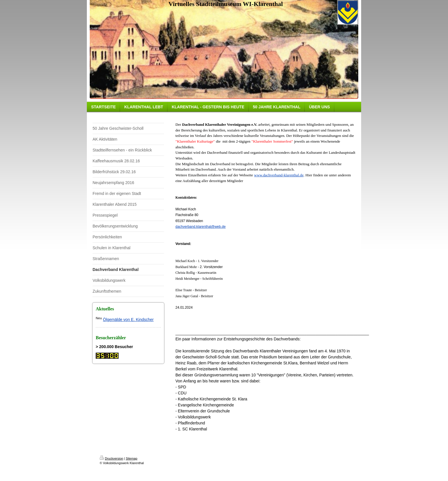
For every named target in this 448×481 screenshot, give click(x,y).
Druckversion (111, 458)
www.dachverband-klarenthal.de (279, 175)
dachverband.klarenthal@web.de (201, 227)
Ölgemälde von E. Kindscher (128, 320)
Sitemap (131, 458)
